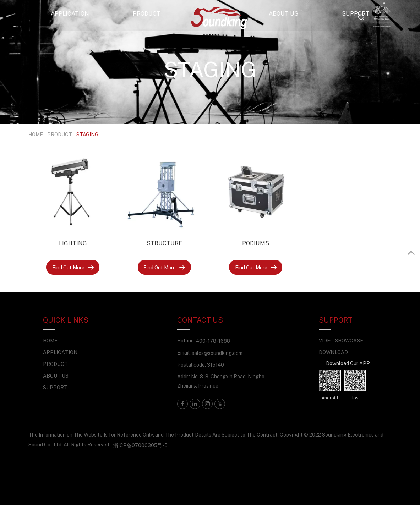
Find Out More (73, 267)
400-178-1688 (213, 341)
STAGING (87, 134)
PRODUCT (147, 13)
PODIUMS (256, 243)
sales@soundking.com (217, 353)
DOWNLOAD (333, 352)
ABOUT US (283, 13)
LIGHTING (73, 243)
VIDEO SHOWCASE (341, 341)
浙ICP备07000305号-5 (140, 445)
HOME (36, 134)
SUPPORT (356, 13)
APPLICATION (70, 13)
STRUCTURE (164, 243)
